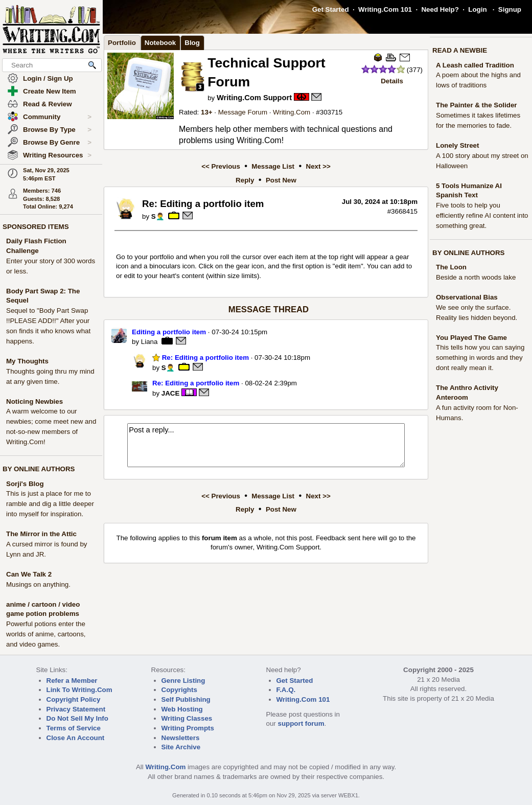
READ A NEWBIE (460, 50)
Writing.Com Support (254, 98)
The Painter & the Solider (477, 105)
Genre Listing (183, 681)
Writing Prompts (188, 728)
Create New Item (50, 91)
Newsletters (181, 738)
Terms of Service (74, 728)
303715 (331, 112)
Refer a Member (72, 681)
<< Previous (221, 166)
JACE (171, 393)
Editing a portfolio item (169, 332)
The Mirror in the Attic (41, 534)
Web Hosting (182, 709)
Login (477, 9)
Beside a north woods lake (476, 277)
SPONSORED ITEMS (36, 227)
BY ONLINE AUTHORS (39, 469)
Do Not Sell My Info (77, 718)
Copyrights (179, 690)
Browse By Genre (57, 143)
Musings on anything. (38, 584)
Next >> (318, 166)
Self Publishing (186, 699)
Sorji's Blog (25, 484)
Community (57, 117)
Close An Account (76, 738)
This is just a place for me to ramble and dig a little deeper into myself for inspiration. (50, 504)
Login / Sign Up (48, 78)
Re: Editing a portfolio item (201, 358)
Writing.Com (292, 112)
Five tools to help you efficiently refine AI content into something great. (482, 215)
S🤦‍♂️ (158, 216)
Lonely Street (457, 145)
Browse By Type (57, 130)
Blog (192, 43)
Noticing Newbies (34, 401)
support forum (301, 723)
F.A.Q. (286, 690)
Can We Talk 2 (29, 574)
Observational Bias (467, 297)
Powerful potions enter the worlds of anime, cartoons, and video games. (46, 634)
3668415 (404, 211)
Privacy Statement (76, 709)
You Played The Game (471, 338)
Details (392, 81)
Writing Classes (187, 718)
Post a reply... (266, 445)
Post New (281, 180)
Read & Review (48, 104)
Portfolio (122, 43)
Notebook (160, 43)
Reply (245, 180)
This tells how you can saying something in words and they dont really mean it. (480, 358)
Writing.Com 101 (385, 9)
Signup (510, 9)
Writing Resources (57, 155)
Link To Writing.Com (79, 690)
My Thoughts (27, 361)
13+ (207, 112)
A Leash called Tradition (475, 65)
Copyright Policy (74, 699)
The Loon (451, 267)
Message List (273, 166)
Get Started (331, 9)
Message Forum (243, 112)
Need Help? (440, 9)
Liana (149, 342)
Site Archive (181, 747)
